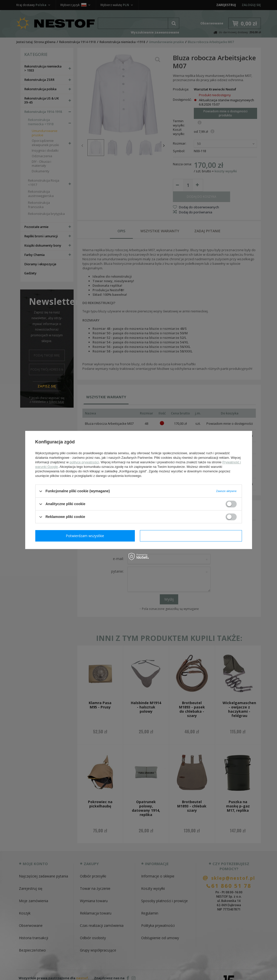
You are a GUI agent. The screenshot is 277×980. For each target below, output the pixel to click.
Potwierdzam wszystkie (192, 536)
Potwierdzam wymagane (86, 536)
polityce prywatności (84, 462)
